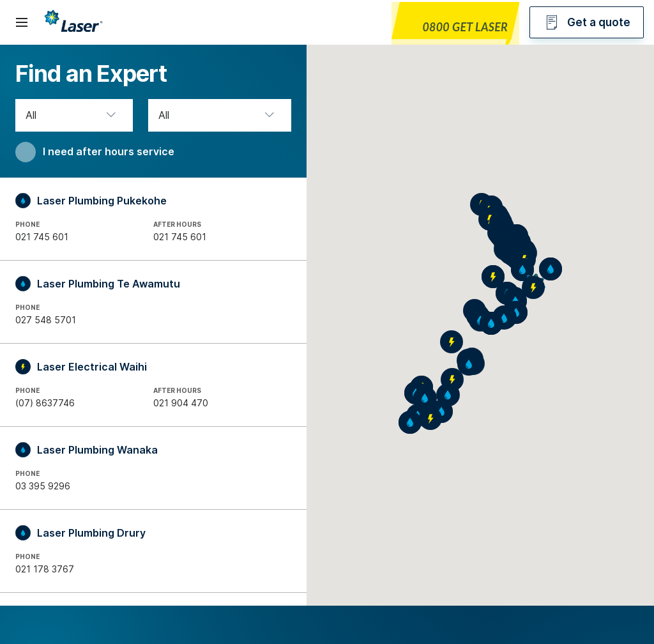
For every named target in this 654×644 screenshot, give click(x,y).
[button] (504, 318)
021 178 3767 (45, 569)
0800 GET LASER (465, 27)
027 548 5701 (46, 320)
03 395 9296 (43, 486)
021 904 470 (181, 403)
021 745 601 (42, 237)
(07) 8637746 (45, 403)
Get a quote (587, 22)
